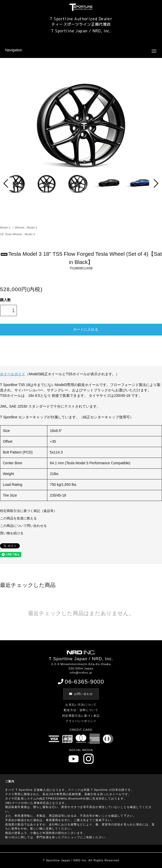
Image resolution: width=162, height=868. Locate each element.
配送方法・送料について (81, 710)
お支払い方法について (81, 705)
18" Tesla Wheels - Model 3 (17, 234)
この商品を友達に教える (18, 518)
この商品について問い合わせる (23, 526)
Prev (6, 184)
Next (156, 184)
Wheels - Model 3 (26, 228)
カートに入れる (81, 329)
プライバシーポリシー (81, 721)
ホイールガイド (13, 374)
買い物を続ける (12, 533)
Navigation (14, 50)
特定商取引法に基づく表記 (81, 716)
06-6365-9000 (81, 682)
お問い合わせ (81, 694)
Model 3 (6, 228)
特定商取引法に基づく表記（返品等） (28, 511)
